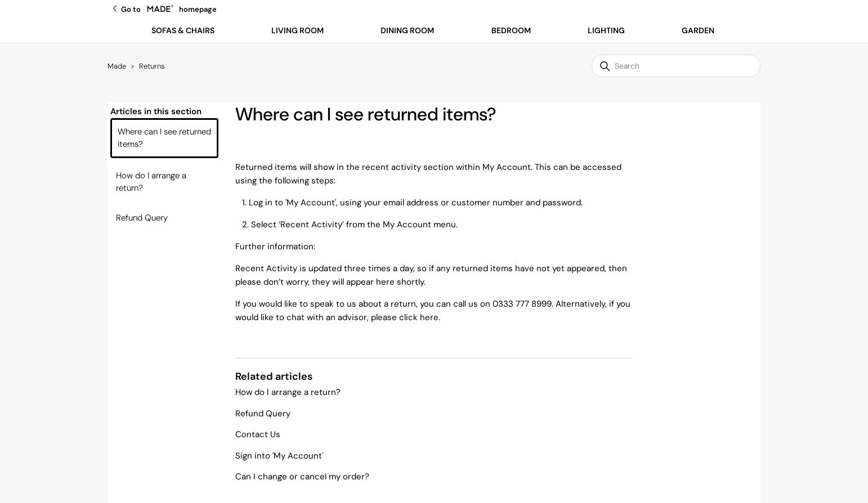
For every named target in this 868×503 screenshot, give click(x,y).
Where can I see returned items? (164, 138)
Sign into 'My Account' (279, 456)
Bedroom (511, 30)
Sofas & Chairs (183, 30)
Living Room (297, 30)
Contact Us (258, 434)
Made (117, 66)
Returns (152, 66)
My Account (311, 203)
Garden (698, 30)
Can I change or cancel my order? (302, 477)
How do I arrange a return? (151, 182)
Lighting (606, 30)
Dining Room (407, 30)
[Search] (676, 66)
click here (419, 317)
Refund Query (142, 218)
